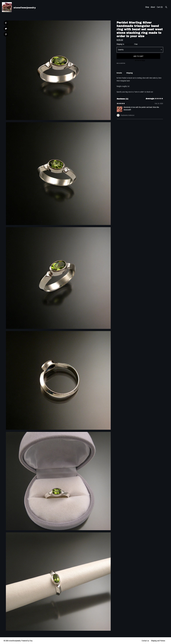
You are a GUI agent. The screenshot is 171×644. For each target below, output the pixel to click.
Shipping (130, 73)
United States (129, 44)
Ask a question (121, 63)
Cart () (160, 7)
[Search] (166, 7)
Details (119, 73)
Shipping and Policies (158, 641)
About (153, 7)
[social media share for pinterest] (6, 35)
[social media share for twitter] (6, 29)
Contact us (145, 641)
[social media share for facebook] (6, 23)
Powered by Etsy (27, 641)
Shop (147, 7)
